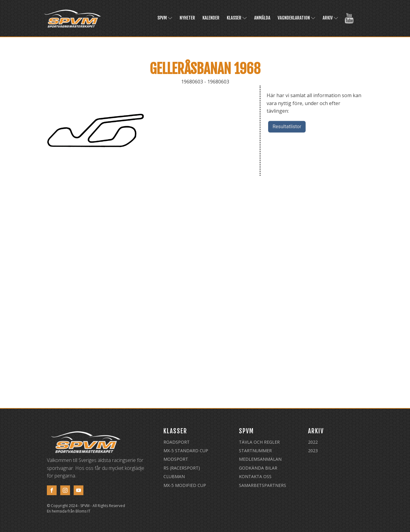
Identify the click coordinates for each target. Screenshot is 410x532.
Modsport (176, 459)
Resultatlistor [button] (287, 127)
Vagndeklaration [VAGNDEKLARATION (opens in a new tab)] (296, 18)
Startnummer (255, 451)
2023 (313, 451)
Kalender (211, 18)
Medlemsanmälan (260, 459)
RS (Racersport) (182, 468)
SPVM (165, 18)
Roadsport (177, 442)
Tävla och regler (259, 442)
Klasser (237, 18)
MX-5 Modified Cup (185, 485)
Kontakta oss (255, 476)
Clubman (174, 476)
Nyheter (187, 18)
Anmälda (262, 18)
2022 (313, 442)
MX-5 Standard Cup (186, 451)
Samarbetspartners (263, 485)
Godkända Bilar (258, 468)
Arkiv (330, 18)
